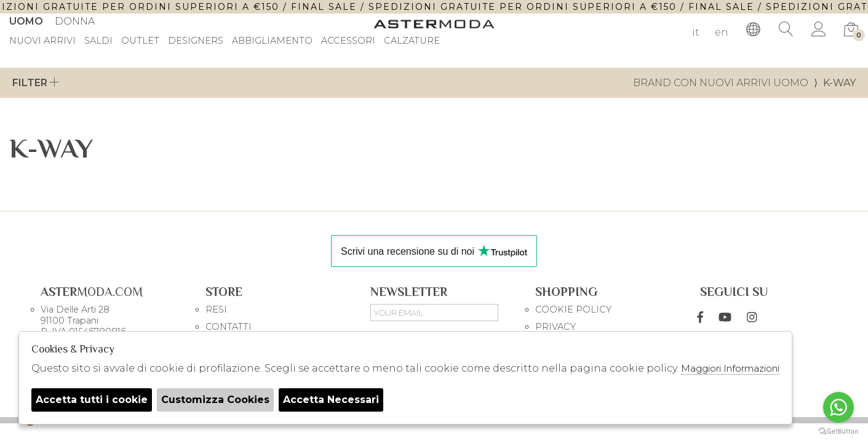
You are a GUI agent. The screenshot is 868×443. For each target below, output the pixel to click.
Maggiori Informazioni (730, 368)
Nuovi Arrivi (42, 41)
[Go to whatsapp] (838, 407)
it (696, 32)
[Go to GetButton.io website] (838, 431)
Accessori (348, 41)
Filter (36, 83)
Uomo (26, 21)
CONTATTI (229, 327)
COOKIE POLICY (573, 309)
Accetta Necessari (331, 400)
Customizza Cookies (215, 400)
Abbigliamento (272, 41)
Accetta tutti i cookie (92, 400)
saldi (98, 41)
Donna (75, 21)
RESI (216, 309)
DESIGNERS (196, 41)
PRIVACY (555, 327)
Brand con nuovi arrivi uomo (721, 83)
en (722, 32)
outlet (140, 41)
